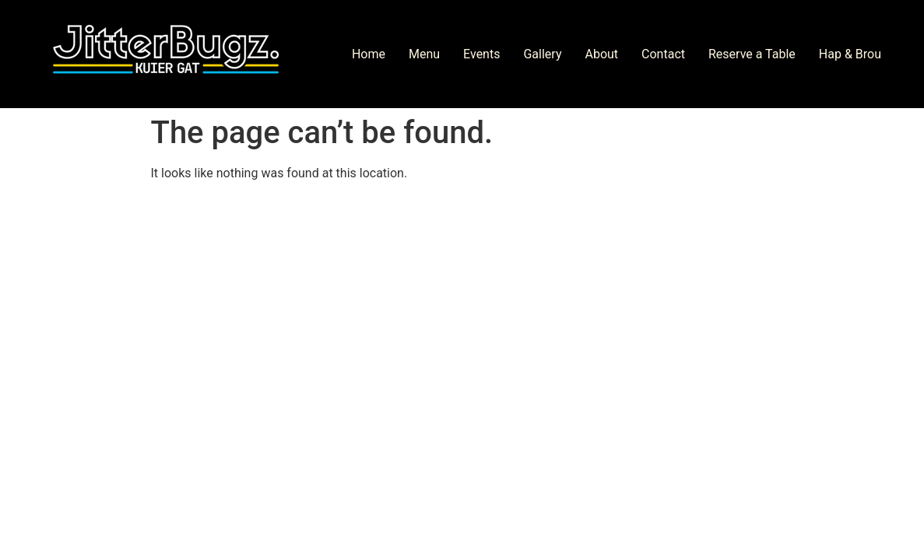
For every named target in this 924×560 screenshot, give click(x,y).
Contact (663, 54)
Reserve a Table (752, 54)
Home (369, 54)
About (601, 54)
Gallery (542, 54)
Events (481, 54)
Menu (424, 54)
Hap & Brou (850, 54)
